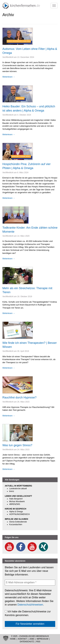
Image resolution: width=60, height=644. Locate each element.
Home (13, 639)
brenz (12, 491)
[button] (6, 638)
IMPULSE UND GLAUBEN (16, 519)
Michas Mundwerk (17, 501)
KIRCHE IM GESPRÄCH (16, 509)
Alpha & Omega (16, 512)
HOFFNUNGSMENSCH (20, 514)
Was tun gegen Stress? (17, 445)
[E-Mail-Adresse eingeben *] (30, 582)
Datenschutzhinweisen (30, 605)
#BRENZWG (15, 504)
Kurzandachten (16, 524)
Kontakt (23, 639)
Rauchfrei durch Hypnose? (19, 397)
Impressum (42, 639)
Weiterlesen (9, 77)
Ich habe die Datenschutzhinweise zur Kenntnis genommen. (28, 613)
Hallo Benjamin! (16, 499)
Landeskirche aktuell (18, 489)
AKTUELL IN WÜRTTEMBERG (18, 486)
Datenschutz (27, 642)
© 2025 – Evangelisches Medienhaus (30, 636)
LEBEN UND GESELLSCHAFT (18, 496)
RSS (38, 642)
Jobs (32, 639)
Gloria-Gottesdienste (18, 522)
